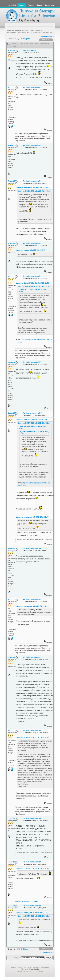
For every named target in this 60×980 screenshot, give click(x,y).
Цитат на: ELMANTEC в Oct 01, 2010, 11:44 (34, 191)
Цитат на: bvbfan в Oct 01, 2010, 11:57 (31, 250)
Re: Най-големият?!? (32, 145)
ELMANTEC (13, 50)
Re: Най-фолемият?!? (32, 87)
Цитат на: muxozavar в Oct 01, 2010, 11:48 (32, 188)
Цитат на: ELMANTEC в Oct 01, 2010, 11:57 (32, 283)
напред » (50, 36)
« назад (43, 36)
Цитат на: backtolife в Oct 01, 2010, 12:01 (32, 420)
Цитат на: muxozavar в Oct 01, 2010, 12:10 (32, 606)
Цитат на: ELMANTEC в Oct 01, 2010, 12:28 (32, 737)
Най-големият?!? (30, 50)
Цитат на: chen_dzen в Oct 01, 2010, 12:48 (32, 913)
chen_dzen (12, 862)
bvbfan (11, 145)
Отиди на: (17, 958)
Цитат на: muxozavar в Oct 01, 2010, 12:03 (32, 517)
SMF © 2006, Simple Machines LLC (38, 967)
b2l (9, 87)
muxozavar (12, 362)
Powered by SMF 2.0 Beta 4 (19, 967)
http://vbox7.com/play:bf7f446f (26, 901)
